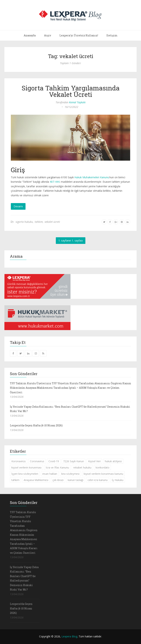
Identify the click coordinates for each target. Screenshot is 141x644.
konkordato (103, 467)
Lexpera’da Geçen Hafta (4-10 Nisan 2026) (36, 425)
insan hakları (50, 474)
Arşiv (48, 35)
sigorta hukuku (24, 222)
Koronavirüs (19, 461)
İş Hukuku (118, 480)
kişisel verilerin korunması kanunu (103, 474)
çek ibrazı (58, 480)
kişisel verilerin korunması (26, 467)
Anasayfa (30, 35)
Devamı (18, 206)
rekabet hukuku (82, 467)
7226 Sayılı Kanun (74, 461)
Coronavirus (37, 461)
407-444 (55, 182)
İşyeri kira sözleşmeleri (25, 474)
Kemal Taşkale (77, 102)
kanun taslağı (76, 480)
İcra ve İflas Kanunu (57, 467)
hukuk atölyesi (113, 461)
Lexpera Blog (69, 636)
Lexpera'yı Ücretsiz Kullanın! (79, 35)
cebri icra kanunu (98, 480)
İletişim (112, 35)
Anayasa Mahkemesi (36, 480)
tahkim (39, 222)
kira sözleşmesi (70, 474)
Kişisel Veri (94, 461)
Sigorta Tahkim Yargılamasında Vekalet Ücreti (71, 91)
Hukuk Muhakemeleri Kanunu (92, 177)
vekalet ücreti (52, 222)
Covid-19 (54, 461)
